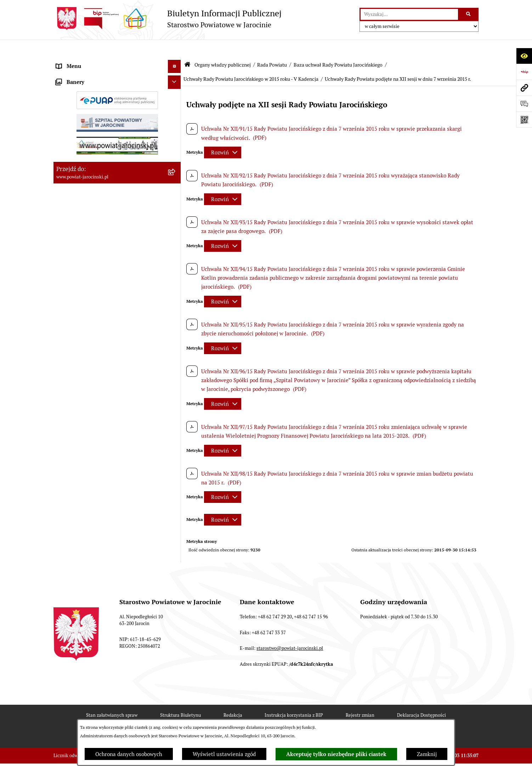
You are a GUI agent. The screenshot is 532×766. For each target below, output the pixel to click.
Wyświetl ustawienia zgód (224, 754)
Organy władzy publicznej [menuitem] (87, 62)
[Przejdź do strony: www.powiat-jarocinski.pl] (524, 88)
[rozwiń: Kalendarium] (176, 258)
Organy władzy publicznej (223, 47)
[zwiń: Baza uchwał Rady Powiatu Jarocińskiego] (176, 362)
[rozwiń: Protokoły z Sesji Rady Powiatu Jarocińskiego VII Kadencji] (176, 276)
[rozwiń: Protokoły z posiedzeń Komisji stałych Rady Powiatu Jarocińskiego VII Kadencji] (176, 302)
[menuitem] (117, 80)
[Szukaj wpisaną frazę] (469, 15)
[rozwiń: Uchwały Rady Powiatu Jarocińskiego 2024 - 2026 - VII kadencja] (176, 388)
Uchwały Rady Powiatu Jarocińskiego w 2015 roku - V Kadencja (251, 61)
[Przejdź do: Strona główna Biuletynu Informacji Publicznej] (187, 47)
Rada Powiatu (272, 47)
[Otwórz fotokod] (524, 120)
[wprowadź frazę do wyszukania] (409, 15)
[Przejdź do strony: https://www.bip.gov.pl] (524, 72)
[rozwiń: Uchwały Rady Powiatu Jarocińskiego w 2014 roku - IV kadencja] (176, 413)
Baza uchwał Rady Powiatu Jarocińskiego (338, 47)
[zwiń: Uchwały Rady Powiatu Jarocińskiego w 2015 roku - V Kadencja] (176, 465)
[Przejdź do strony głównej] (168, 19)
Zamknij (427, 754)
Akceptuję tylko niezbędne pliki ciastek (336, 754)
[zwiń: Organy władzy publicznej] (176, 62)
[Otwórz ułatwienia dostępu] (524, 56)
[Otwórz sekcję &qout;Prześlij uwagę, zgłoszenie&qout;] (524, 104)
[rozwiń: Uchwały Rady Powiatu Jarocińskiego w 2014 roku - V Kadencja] (176, 439)
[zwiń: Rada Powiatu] (176, 80)
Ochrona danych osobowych (129, 754)
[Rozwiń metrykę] (223, 135)
